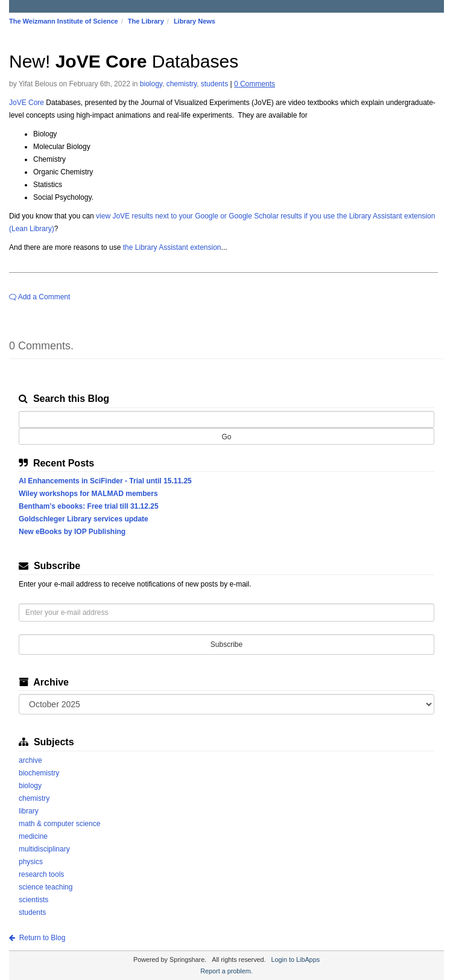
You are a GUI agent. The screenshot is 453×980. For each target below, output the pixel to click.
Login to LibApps (296, 959)
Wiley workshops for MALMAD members (92, 494)
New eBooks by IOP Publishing (76, 532)
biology (151, 84)
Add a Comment (40, 297)
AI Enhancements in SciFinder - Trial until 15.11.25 (109, 481)
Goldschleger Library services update (87, 519)
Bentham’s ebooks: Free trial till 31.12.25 (92, 506)
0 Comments (255, 84)
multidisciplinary (44, 849)
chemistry (182, 84)
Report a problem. (226, 971)
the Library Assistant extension (172, 247)
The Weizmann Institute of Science (64, 21)
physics (31, 862)
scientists (33, 900)
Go (226, 437)
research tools (41, 874)
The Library (146, 21)
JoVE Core (27, 103)
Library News (195, 21)
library (29, 811)
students (214, 84)
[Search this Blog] (227, 419)
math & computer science (59, 824)
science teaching (46, 887)
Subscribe (227, 644)
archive (30, 760)
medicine (33, 836)
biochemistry (39, 773)
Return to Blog (37, 938)
